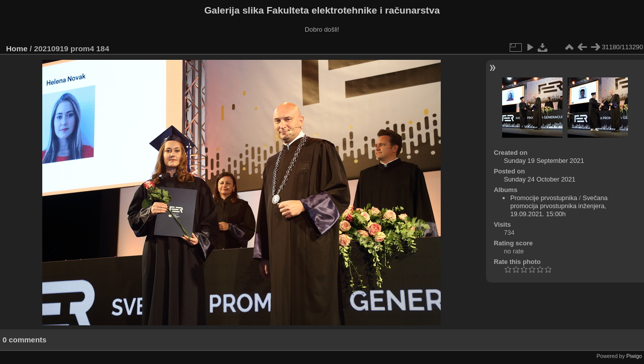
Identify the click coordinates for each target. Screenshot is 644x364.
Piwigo (634, 356)
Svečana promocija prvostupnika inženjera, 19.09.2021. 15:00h (559, 206)
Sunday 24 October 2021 (539, 179)
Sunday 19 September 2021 (544, 161)
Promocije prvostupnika (544, 198)
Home (17, 49)
